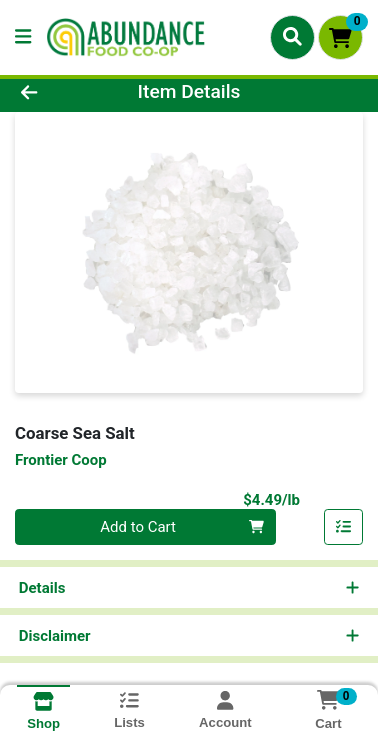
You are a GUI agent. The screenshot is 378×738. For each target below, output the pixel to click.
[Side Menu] (23, 37)
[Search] (292, 37)
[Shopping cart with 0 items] (340, 37)
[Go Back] (58, 92)
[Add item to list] (344, 527)
